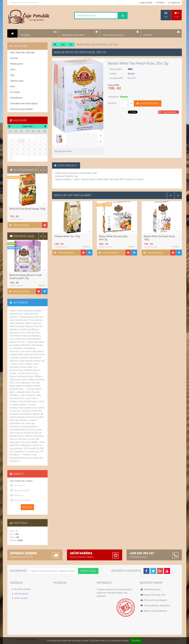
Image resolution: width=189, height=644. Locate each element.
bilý (71, 45)
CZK (166, 15)
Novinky (14, 58)
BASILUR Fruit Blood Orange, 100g (27, 209)
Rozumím (136, 641)
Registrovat (174, 3)
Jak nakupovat (21, 594)
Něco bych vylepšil (22, 490)
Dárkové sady (17, 81)
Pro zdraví (15, 92)
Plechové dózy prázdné (21, 109)
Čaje (63, 45)
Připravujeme (17, 64)
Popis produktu (66, 166)
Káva (13, 86)
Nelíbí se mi (19, 495)
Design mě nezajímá (22, 500)
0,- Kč (176, 15)
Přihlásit (160, 3)
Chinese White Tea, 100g (67, 236)
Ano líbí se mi (19, 485)
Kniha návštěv (21, 598)
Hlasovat (27, 507)
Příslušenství (16, 98)
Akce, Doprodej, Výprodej (22, 52)
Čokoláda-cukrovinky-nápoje (24, 103)
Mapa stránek (145, 3)
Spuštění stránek (22, 589)
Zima (13, 69)
